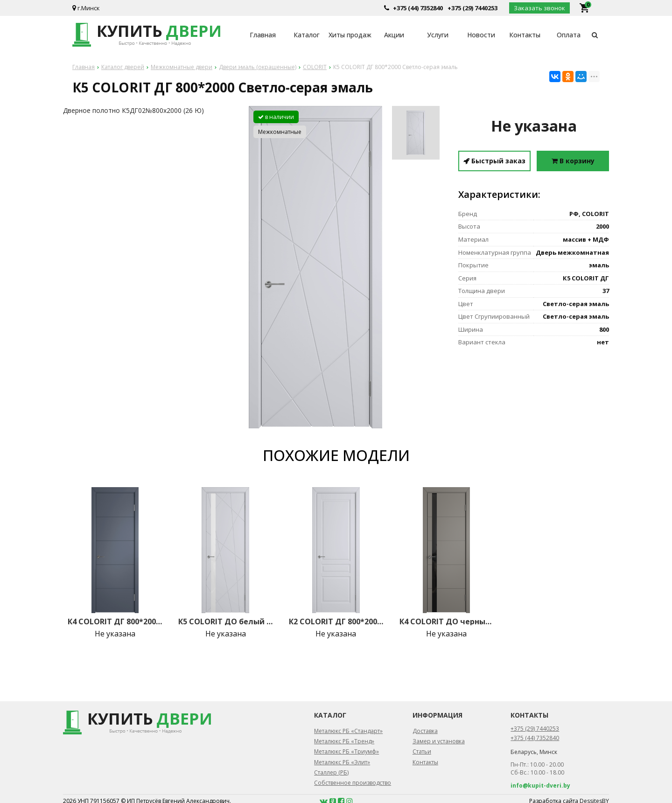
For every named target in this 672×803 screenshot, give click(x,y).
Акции (394, 35)
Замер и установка (439, 741)
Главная (263, 35)
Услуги (438, 35)
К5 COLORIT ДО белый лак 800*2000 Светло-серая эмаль (225, 621)
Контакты (525, 35)
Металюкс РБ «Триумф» (346, 751)
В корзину (573, 161)
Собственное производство (353, 783)
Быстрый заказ (494, 161)
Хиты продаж (350, 35)
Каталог (307, 35)
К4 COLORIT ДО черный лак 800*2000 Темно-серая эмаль (447, 621)
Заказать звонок (539, 8)
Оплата (569, 35)
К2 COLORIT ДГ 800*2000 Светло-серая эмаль (336, 621)
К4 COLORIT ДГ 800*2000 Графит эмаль (115, 621)
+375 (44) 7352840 (418, 8)
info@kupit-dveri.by (540, 786)
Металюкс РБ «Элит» (342, 762)
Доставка (425, 731)
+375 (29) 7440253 (472, 8)
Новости (481, 35)
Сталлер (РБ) (331, 772)
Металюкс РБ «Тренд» (344, 741)
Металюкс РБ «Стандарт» (348, 731)
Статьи (422, 751)
